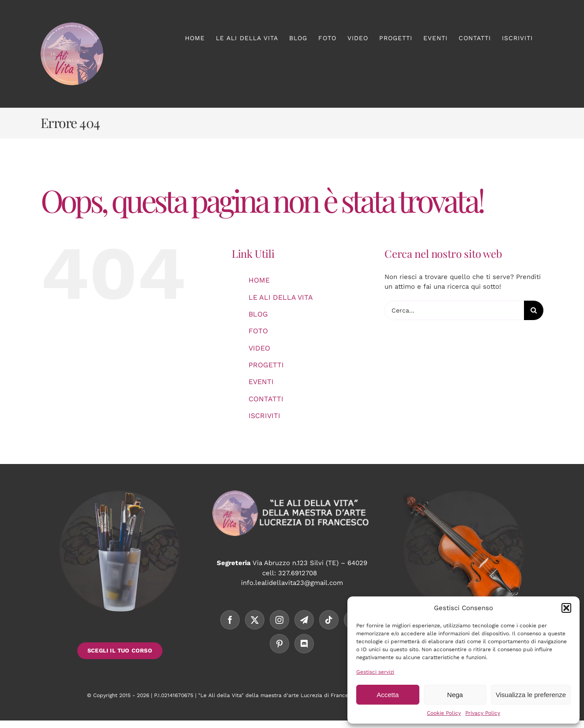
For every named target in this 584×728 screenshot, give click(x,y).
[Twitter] (255, 620)
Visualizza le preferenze (531, 695)
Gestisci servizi (375, 672)
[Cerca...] (454, 310)
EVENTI (261, 382)
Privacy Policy (483, 713)
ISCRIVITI (264, 416)
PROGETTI (266, 365)
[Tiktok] (329, 620)
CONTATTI (266, 399)
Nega (455, 695)
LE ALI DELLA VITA (281, 297)
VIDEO (259, 348)
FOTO (258, 331)
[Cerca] (534, 310)
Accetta (388, 695)
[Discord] (304, 644)
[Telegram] (304, 620)
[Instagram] (279, 620)
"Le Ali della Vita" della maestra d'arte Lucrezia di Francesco (278, 695)
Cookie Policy (444, 713)
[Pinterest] (279, 644)
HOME (259, 280)
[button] (566, 608)
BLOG (258, 314)
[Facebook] (230, 620)
